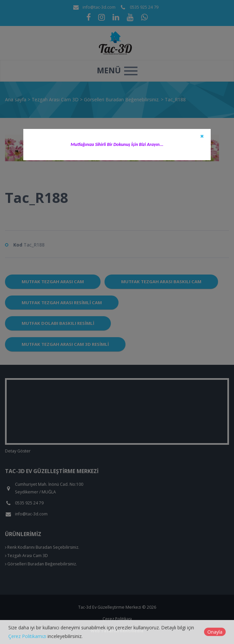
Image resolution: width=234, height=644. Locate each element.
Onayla (215, 632)
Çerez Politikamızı (27, 636)
